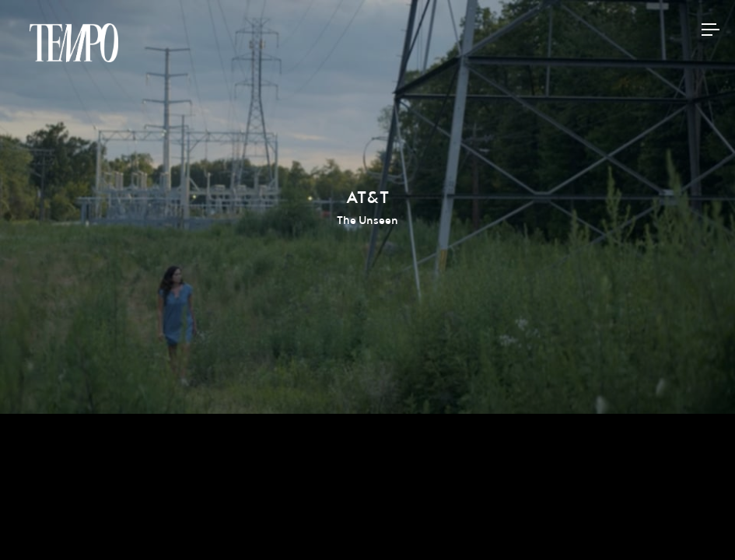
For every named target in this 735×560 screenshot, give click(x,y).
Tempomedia (74, 43)
